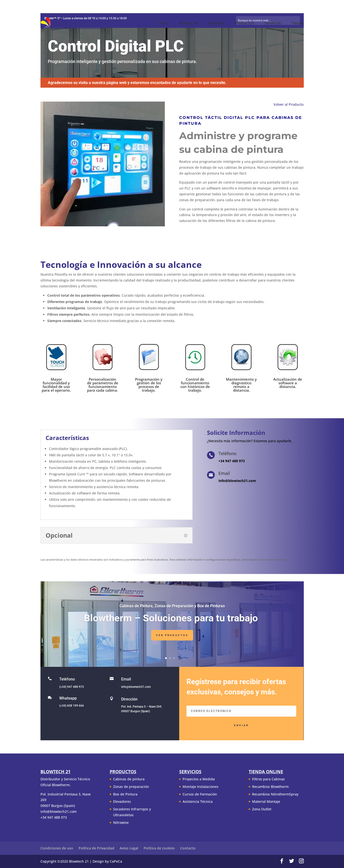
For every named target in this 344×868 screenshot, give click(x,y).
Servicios (273, 24)
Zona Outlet (262, 809)
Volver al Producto (289, 104)
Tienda (297, 24)
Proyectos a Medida (199, 779)
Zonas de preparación (131, 787)
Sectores (216, 24)
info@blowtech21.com (136, 687)
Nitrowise (121, 822)
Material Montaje (266, 801)
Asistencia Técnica (198, 801)
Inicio (164, 24)
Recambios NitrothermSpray (275, 794)
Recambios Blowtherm (270, 787)
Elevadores (122, 801)
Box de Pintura (125, 794)
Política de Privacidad (96, 848)
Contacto (188, 848)
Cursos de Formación (200, 794)
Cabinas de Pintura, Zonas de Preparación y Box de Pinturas (172, 607)
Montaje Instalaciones (201, 787)
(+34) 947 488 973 (72, 687)
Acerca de (188, 24)
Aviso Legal (129, 848)
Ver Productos (172, 636)
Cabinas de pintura (129, 779)
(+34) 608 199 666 (72, 706)
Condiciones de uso (57, 848)
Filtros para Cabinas (268, 779)
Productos (244, 24)
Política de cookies (159, 848)
